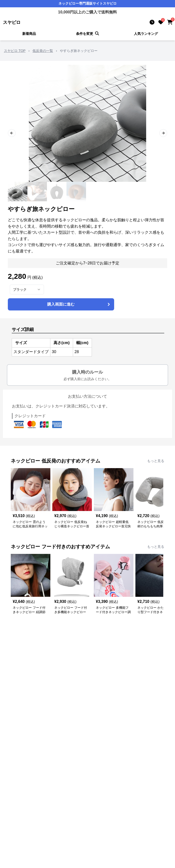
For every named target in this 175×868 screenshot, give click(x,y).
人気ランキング (146, 34)
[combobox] (27, 289)
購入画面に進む (79, 304)
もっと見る (156, 461)
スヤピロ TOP (15, 51)
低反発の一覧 (43, 51)
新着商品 (29, 34)
